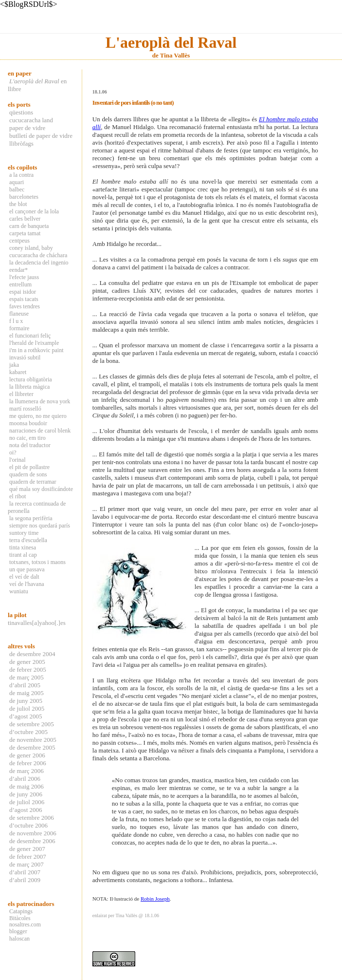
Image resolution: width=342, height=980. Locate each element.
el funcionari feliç (30, 336)
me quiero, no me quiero (38, 416)
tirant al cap (23, 555)
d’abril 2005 (25, 685)
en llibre (37, 85)
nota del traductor (30, 445)
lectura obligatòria (31, 379)
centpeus (19, 241)
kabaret (18, 372)
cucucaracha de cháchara (38, 255)
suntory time (24, 533)
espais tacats (24, 299)
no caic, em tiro (27, 438)
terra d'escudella (28, 540)
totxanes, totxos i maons (37, 562)
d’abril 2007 (25, 872)
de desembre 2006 (32, 841)
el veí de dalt (24, 577)
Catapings (21, 911)
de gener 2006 (27, 755)
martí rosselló (25, 409)
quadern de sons (28, 474)
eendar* (18, 270)
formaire (19, 328)
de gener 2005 (27, 662)
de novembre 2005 (33, 740)
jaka (14, 365)
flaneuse (19, 314)
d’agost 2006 (26, 810)
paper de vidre (27, 128)
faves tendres (25, 306)
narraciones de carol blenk (40, 431)
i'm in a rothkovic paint (36, 350)
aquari (17, 182)
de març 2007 (27, 864)
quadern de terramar (33, 482)
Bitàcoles (20, 918)
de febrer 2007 (28, 857)
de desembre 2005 (32, 747)
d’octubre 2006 (28, 825)
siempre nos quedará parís (40, 526)
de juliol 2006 (27, 802)
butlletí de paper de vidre (41, 136)
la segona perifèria (31, 518)
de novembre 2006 (33, 833)
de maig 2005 (27, 693)
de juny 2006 (26, 794)
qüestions (21, 112)
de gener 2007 (27, 849)
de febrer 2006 (28, 763)
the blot (18, 204)
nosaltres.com (25, 925)
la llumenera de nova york (40, 401)
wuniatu (19, 591)
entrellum (20, 284)
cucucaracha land (31, 120)
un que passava (27, 569)
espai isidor (23, 292)
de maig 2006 (27, 786)
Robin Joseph (155, 899)
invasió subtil (25, 358)
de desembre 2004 (32, 654)
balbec (17, 189)
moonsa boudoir (28, 423)
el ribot (18, 496)
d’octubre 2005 (28, 732)
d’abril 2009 (25, 880)
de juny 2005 (26, 701)
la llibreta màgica (29, 387)
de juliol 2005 (27, 708)
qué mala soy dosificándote (41, 489)
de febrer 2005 (28, 669)
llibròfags (21, 143)
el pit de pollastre (29, 467)
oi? (13, 452)
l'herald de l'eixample (34, 343)
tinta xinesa (23, 547)
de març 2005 (27, 677)
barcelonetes (24, 197)
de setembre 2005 (32, 724)
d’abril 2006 (25, 779)
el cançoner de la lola (34, 211)
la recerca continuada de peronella (37, 507)
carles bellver (25, 219)
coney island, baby (31, 248)
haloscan (19, 939)
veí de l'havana (27, 584)
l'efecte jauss (24, 277)
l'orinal (18, 460)
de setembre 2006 (32, 818)
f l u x (16, 321)
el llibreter (21, 394)
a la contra (21, 175)
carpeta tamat (25, 233)
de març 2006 (27, 771)
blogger (18, 931)
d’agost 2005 (26, 716)
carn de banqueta (29, 226)
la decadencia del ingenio (39, 263)
